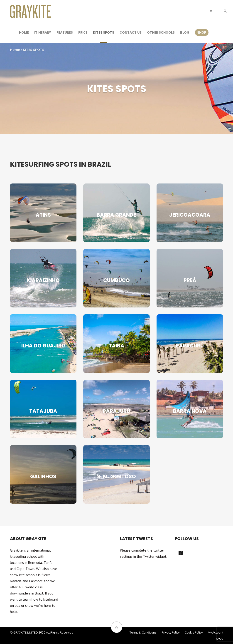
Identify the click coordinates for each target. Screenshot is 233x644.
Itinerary (43, 32)
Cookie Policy (194, 632)
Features (65, 32)
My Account (216, 632)
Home (24, 32)
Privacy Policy (171, 632)
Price (83, 32)
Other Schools (161, 32)
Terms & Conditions (143, 632)
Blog (185, 32)
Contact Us (131, 32)
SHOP (202, 32)
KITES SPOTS (104, 32)
